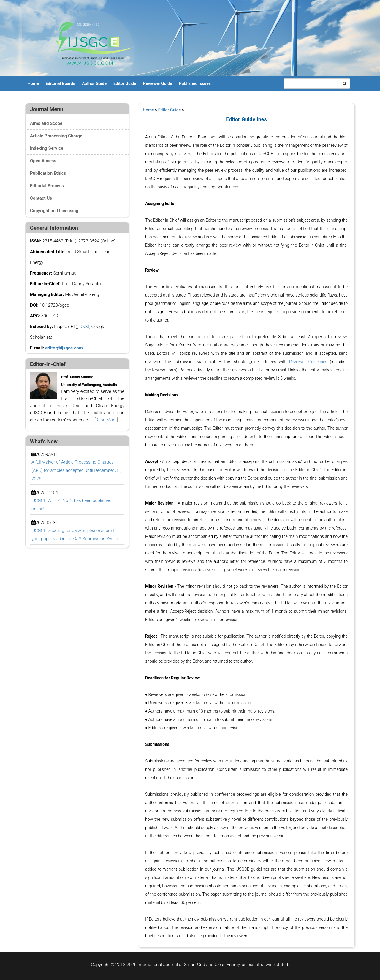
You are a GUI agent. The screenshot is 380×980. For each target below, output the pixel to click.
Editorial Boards (60, 83)
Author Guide (94, 83)
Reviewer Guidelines (308, 362)
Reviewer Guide (158, 83)
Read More (106, 420)
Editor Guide (125, 83)
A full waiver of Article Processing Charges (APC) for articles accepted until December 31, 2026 (76, 470)
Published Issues (195, 83)
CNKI (84, 327)
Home (33, 83)
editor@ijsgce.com (64, 348)
